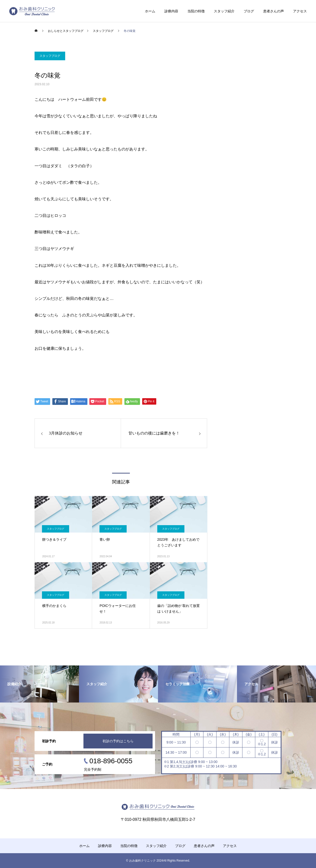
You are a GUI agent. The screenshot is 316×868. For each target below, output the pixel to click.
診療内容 (171, 11)
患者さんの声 (274, 11)
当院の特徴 (196, 11)
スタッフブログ (50, 56)
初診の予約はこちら (118, 741)
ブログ (249, 11)
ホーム (150, 11)
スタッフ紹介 (224, 11)
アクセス (300, 11)
